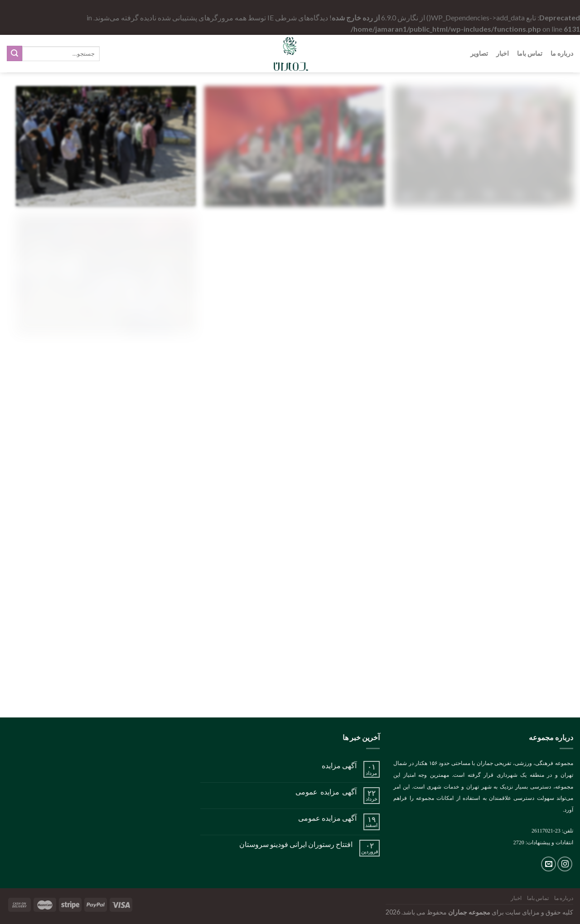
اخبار (503, 53)
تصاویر (479, 53)
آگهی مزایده (339, 765)
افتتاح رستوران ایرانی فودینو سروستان (296, 844)
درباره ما (562, 53)
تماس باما (530, 53)
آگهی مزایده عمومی (326, 792)
